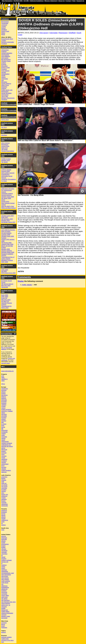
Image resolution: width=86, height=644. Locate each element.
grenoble (4, 416)
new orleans (5, 579)
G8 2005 (4, 271)
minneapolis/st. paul (8, 573)
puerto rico (5, 494)
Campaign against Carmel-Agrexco (7, 194)
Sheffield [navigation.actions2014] (10, 116)
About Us (61, 1)
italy (3, 422)
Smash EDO (5, 202)
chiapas (4, 480)
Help (74, 1)
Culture (4, 63)
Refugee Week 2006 (8, 252)
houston (4, 559)
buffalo (3, 547)
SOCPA (4, 255)
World (3, 34)
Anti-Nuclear (5, 55)
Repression (63, 33)
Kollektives (5, 19)
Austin (3, 543)
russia (3, 458)
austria (3, 393)
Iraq (3, 80)
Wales (3, 33)
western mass (6, 616)
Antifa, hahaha (27, 285)
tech (3, 642)
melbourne (5, 520)
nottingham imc (6, 445)
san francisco (5, 600)
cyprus (3, 408)
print (3, 376)
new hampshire (6, 575)
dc (2, 555)
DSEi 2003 (5, 297)
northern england (7, 443)
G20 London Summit (8, 173)
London (4, 26)
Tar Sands (4, 162)
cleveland (4, 551)
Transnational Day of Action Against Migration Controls (8, 259)
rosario (3, 498)
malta (3, 435)
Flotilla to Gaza (6, 159)
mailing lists (5, 639)
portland (4, 591)
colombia (4, 488)
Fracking (4, 69)
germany (4, 414)
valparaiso (5, 504)
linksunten (4, 430)
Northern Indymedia (8, 42)
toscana (4, 467)
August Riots (5, 146)
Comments (24, 277)
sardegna (4, 459)
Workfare (4, 135)
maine (3, 567)
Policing (4, 88)
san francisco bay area (8, 602)
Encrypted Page (7, 334)
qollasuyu (4, 496)
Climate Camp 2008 (8, 197)
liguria (3, 427)
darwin (3, 515)
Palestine (4, 87)
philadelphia (5, 587)
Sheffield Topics (7, 47)
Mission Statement (51, 1)
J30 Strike (4, 149)
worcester (4, 618)
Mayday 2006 (6, 249)
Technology (5, 95)
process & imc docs (7, 640)
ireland (3, 419)
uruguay (4, 502)
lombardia (4, 432)
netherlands (5, 442)
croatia (3, 406)
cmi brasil (4, 485)
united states (5, 611)
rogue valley (5, 595)
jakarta (3, 517)
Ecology (4, 64)
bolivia (3, 478)
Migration (4, 82)
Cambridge (5, 23)
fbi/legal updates (6, 637)
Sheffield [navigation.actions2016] (10, 104)
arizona (4, 536)
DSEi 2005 (5, 270)
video (3, 381)
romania (4, 456)
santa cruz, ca (6, 605)
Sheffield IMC (18, 1)
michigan (4, 570)
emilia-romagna (6, 409)
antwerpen (5, 389)
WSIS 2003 (5, 308)
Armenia (4, 623)
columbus (4, 554)
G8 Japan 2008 (6, 198)
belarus (4, 397)
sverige (4, 462)
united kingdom (6, 470)
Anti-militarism (6, 56)
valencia (4, 472)
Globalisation (5, 74)
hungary (4, 417)
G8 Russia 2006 (6, 243)
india (3, 530)
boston (3, 546)
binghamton (5, 544)
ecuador (4, 490)
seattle (3, 608)
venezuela (5, 506)
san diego (4, 599)
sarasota (4, 607)
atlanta (3, 541)
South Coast (5, 31)
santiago (4, 499)
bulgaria (4, 403)
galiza (3, 413)
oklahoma (4, 586)
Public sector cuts (7, 90)
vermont (4, 615)
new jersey (5, 576)
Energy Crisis (5, 67)
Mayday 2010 (6, 160)
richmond (4, 592)
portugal (4, 453)
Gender (4, 72)
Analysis (4, 51)
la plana (4, 424)
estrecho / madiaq (7, 411)
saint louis (4, 597)
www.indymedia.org (7, 371)
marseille (4, 437)
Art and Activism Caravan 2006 (6, 234)
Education (4, 66)
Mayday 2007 (6, 221)
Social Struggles (6, 93)
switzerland (5, 464)
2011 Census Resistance (5, 144)
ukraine (4, 469)
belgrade (4, 400)
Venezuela (5, 287)
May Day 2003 (6, 300)
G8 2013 (4, 127)
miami (3, 568)
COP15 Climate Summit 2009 (6, 170)
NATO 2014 (5, 120)
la (2, 563)
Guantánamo (5, 174)
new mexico (5, 578)
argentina (4, 477)
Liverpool (4, 25)
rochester (4, 594)
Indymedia (53, 33)
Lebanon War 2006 (7, 244)
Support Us (80, 1)
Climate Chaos (6, 61)
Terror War (5, 96)
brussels (4, 401)
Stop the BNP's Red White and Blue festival (9, 207)
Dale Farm (5, 148)
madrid (3, 434)
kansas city (5, 562)
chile (3, 482)
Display (21, 281)
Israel (3, 626)
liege (3, 426)
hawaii (3, 557)
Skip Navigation (7, 1)
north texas (5, 583)
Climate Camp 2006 (8, 236)
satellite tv (4, 379)
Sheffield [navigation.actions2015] (10, 110)
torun (3, 466)
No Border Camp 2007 (8, 222)
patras (3, 448)
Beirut (3, 624)
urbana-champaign (7, 613)
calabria (4, 405)
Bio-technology (6, 59)
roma (3, 454)
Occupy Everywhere (8, 151)
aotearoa (4, 510)
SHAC (3, 200)
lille (2, 429)
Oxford (3, 28)
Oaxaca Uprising (7, 251)
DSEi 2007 (5, 217)
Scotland (4, 44)
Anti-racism (44, 33)
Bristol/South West (7, 39)
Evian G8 (4, 298)
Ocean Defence (6, 84)
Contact (69, 1)
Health (3, 76)
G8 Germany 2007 (7, 219)
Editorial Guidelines (37, 1)
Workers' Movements (8, 98)
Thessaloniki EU (6, 306)
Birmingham (5, 22)
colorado (4, 552)
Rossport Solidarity (7, 254)
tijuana (3, 501)
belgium (4, 398)
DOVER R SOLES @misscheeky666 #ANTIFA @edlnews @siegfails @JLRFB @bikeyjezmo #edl (51, 24)
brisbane (4, 512)
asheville (4, 539)
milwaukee (5, 571)
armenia (4, 390)
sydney (4, 525)
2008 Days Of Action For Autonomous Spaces (8, 190)
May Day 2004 (6, 286)
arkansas (4, 538)
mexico (4, 491)
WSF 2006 (5, 262)
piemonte (4, 450)
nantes (3, 438)
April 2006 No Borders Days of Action (8, 231)
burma (3, 514)
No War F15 (5, 301)
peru (3, 493)
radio (3, 377)
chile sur (4, 483)
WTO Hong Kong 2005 (8, 273)
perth (3, 522)
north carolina (6, 581)
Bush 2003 (5, 295)
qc (2, 523)
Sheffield (72, 33)
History (3, 77)
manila (3, 518)
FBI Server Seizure (7, 284)
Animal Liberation (7, 53)
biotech (4, 632)
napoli (3, 440)
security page (5, 363)
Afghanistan (5, 50)
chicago (4, 549)
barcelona (4, 395)
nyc (2, 584)
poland (3, 451)
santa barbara (6, 603)
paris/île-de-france (7, 446)
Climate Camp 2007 (8, 216)
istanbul (4, 421)
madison (4, 565)
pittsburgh (4, 589)
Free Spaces (5, 71)
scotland (4, 461)
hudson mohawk (6, 560)
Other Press (5, 85)
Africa (3, 384)
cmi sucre (4, 486)
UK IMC (26, 1)
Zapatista (4, 100)
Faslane (4, 238)
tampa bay (5, 610)
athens (3, 392)
